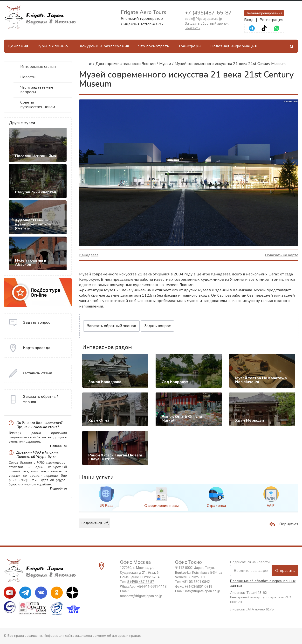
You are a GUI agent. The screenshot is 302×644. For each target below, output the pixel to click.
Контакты (192, 28)
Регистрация (271, 20)
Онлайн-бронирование (264, 13)
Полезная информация (234, 46)
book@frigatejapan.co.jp (203, 19)
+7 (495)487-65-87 (208, 13)
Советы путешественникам (38, 105)
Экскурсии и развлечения (103, 46)
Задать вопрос (157, 326)
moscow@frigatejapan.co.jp (141, 596)
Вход (249, 20)
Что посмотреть (154, 46)
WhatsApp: (143, 587)
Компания (18, 46)
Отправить (285, 571)
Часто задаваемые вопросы (37, 90)
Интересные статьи (38, 67)
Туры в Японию (52, 46)
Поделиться (95, 523)
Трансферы (190, 46)
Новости (28, 77)
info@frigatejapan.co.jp (202, 591)
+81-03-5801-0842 (196, 582)
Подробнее (58, 446)
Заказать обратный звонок (207, 24)
